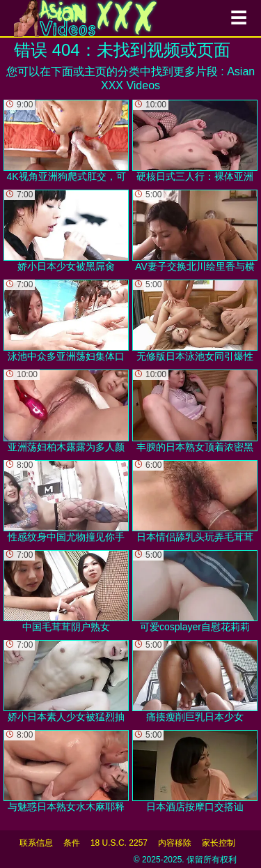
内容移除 (175, 843)
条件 (72, 843)
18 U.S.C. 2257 (119, 843)
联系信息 (36, 843)
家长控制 (219, 843)
